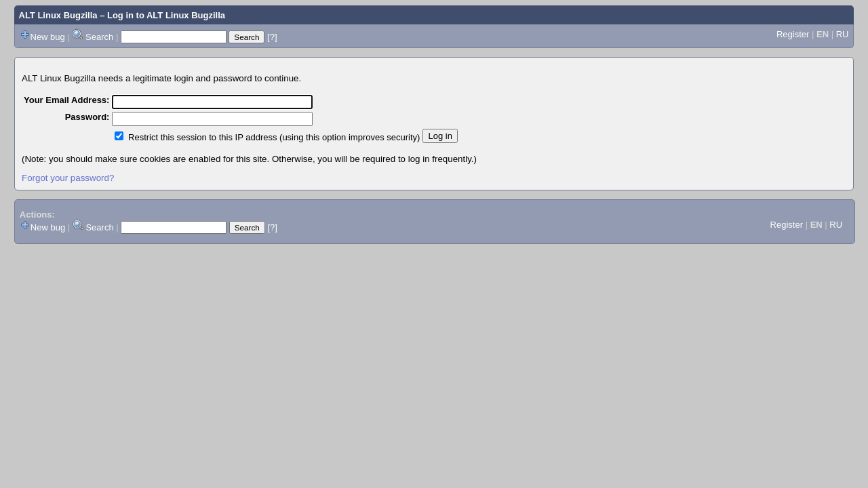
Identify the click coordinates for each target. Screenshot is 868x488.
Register (793, 34)
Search (99, 37)
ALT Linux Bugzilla (58, 15)
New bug (48, 37)
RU (843, 34)
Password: (87, 117)
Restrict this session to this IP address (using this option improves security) (274, 137)
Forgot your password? (68, 178)
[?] (272, 37)
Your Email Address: (66, 100)
